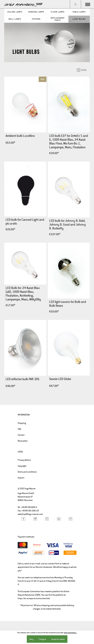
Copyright (22, 466)
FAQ (19, 429)
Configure (42, 639)
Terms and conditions (27, 472)
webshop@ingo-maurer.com (30, 514)
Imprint (21, 478)
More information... (71, 633)
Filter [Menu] (81, 69)
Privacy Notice (24, 460)
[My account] (75, 4)
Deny (31, 639)
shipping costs (48, 605)
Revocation (23, 441)
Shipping (22, 423)
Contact (21, 435)
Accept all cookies (58, 639)
